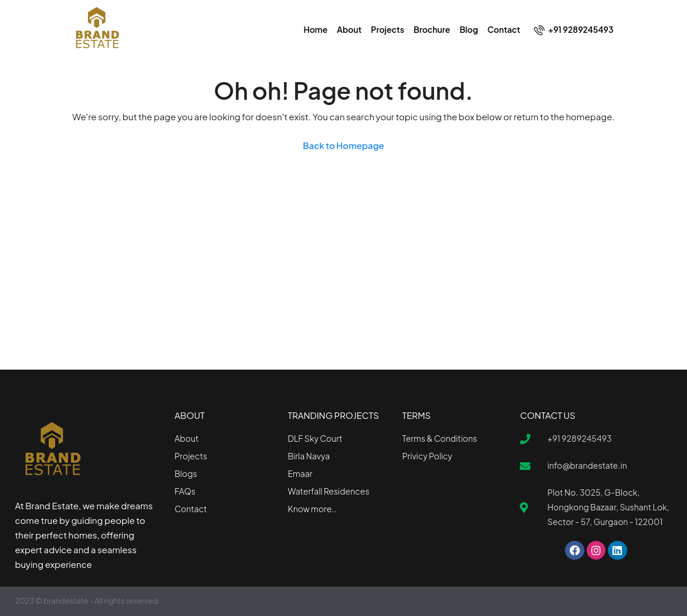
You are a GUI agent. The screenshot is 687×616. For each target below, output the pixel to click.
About (349, 29)
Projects (388, 29)
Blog (468, 29)
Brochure (432, 29)
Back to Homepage (343, 145)
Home (315, 29)
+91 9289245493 (574, 30)
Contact (504, 29)
